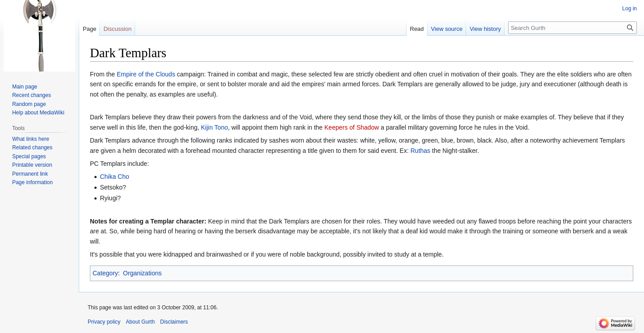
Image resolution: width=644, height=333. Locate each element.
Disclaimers (174, 322)
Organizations (142, 273)
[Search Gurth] (572, 28)
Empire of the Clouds (146, 74)
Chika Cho (114, 177)
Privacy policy (104, 322)
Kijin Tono (214, 127)
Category (105, 273)
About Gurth (140, 322)
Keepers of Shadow (352, 127)
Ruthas (420, 151)
